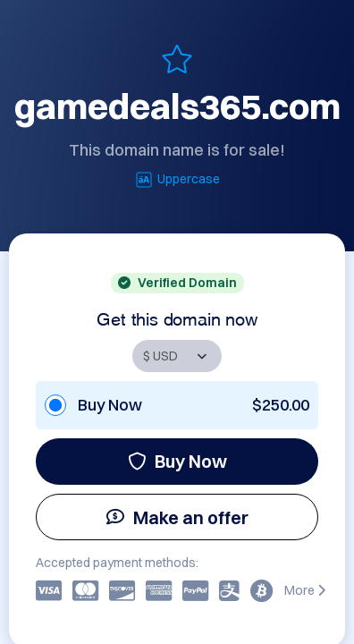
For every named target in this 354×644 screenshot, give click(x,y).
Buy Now (177, 461)
